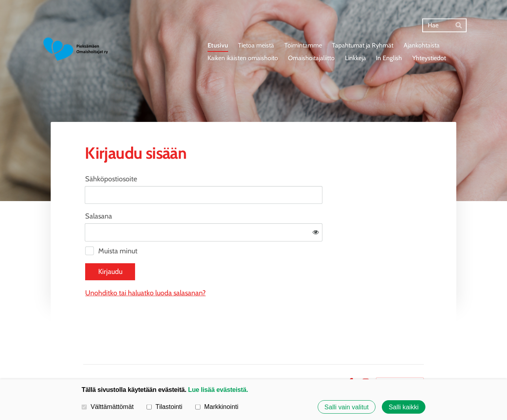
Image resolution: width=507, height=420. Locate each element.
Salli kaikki (404, 407)
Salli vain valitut (347, 407)
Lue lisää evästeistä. (218, 390)
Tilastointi (164, 407)
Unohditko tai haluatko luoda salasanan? (231, 267)
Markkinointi (217, 407)
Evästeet (329, 357)
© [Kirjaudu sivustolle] (86, 356)
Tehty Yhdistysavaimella (400, 356)
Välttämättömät (108, 407)
